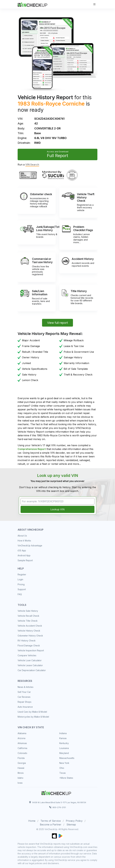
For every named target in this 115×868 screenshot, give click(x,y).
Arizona (21, 738)
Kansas (63, 738)
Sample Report (25, 560)
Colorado (22, 753)
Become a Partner (51, 825)
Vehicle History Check (29, 631)
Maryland (64, 753)
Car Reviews (24, 697)
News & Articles (26, 687)
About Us (22, 536)
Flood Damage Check (29, 646)
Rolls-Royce (46, 104)
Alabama (22, 733)
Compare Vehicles (27, 655)
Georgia (22, 763)
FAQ (20, 594)
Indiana (63, 733)
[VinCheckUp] (32, 4)
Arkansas (22, 743)
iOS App (22, 550)
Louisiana (64, 748)
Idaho (20, 778)
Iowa (20, 783)
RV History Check (27, 641)
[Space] (56, 792)
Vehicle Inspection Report (31, 650)
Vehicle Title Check (28, 621)
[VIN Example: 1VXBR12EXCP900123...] (57, 501)
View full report (58, 323)
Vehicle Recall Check (28, 616)
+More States (66, 778)
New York (64, 763)
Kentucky (64, 743)
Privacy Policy (74, 821)
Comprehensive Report (32, 449)
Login (20, 579)
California (22, 748)
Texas (63, 773)
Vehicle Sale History (28, 611)
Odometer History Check (30, 636)
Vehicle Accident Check (30, 626)
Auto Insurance (25, 707)
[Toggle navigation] (94, 4)
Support (22, 589)
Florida (21, 758)
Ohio (62, 768)
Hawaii (21, 768)
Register (22, 574)
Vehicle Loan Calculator (30, 660)
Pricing (21, 584)
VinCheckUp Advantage (30, 546)
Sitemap (71, 825)
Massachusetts (67, 758)
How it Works (24, 541)
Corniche (73, 104)
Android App (24, 555)
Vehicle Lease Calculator (30, 665)
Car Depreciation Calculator (32, 670)
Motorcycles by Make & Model (33, 717)
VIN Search (32, 165)
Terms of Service (51, 821)
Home (32, 821)
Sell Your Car (24, 692)
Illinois (21, 773)
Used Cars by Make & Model (32, 712)
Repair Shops (24, 702)
